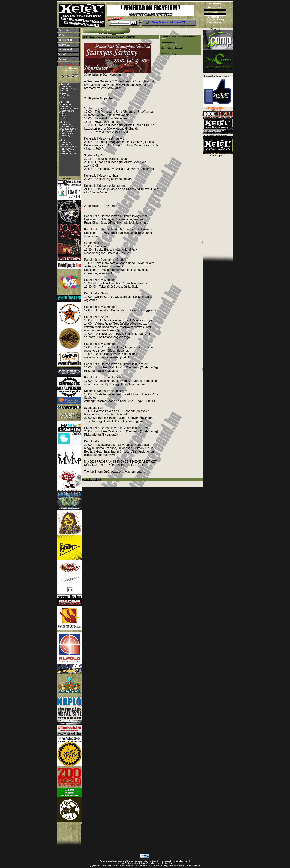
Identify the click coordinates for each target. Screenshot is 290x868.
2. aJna (63, 115)
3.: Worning (65, 136)
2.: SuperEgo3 (66, 151)
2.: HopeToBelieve (68, 133)
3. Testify (63, 97)
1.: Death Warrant (67, 149)
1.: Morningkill (66, 131)
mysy (164, 39)
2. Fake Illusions (67, 95)
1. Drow (63, 93)
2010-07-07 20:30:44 (179, 37)
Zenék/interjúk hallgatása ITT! (169, 22)
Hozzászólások (92, 480)
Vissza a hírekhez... (169, 44)
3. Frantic (64, 118)
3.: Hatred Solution (68, 153)
